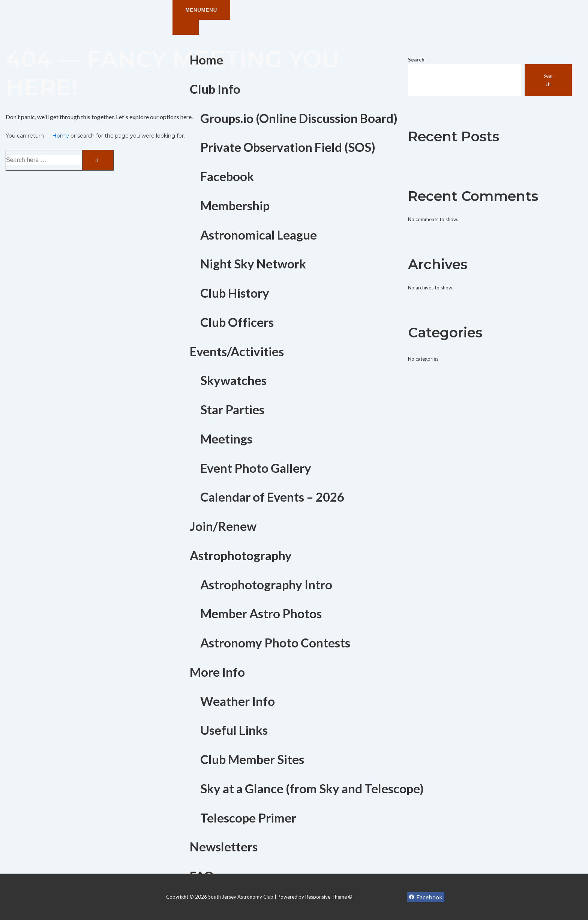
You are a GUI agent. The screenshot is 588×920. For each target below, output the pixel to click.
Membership (235, 205)
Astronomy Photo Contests (275, 643)
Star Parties (232, 409)
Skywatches (233, 380)
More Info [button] (217, 672)
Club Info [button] (215, 89)
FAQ (202, 876)
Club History (235, 293)
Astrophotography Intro (266, 584)
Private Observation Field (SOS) (288, 147)
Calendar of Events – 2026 (272, 497)
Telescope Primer (248, 818)
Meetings (226, 439)
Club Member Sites (252, 759)
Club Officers (237, 322)
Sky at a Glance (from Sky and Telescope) (312, 788)
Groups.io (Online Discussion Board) (299, 118)
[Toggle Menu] (186, 27)
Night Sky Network (253, 264)
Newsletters (224, 847)
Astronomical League (259, 235)
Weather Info (238, 701)
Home (206, 60)
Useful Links (234, 730)
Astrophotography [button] (241, 555)
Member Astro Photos (261, 613)
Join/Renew (223, 526)
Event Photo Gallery (256, 468)
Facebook (227, 176)
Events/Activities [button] (237, 351)
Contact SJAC (227, 905)
